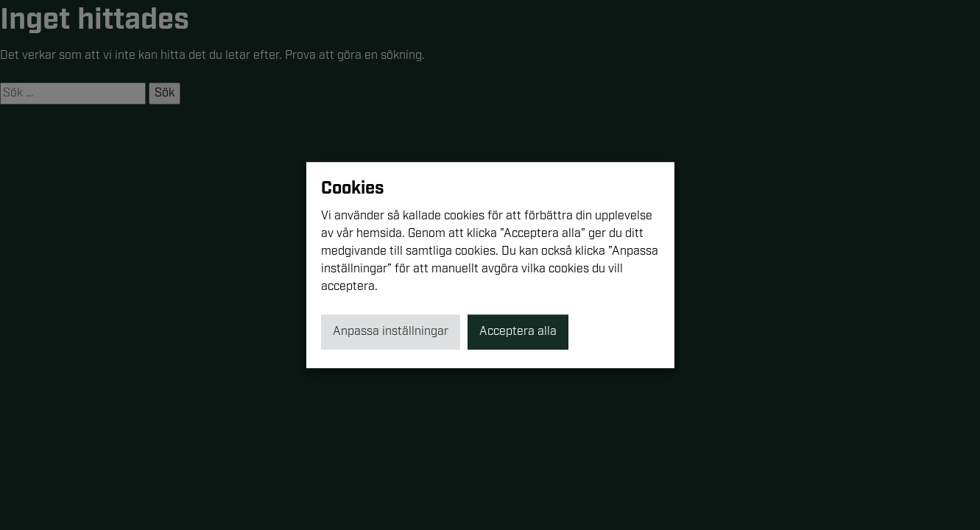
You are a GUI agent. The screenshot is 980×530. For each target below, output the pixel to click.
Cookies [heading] (353, 188)
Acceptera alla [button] (518, 332)
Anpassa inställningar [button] (391, 332)
